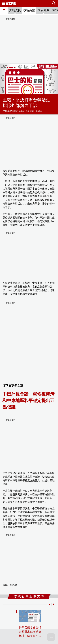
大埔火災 (15, 10)
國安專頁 (43, 10)
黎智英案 (29, 10)
